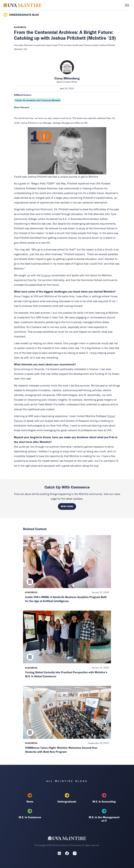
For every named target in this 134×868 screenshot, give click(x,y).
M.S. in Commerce (30, 814)
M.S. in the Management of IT (104, 816)
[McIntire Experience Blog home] (23, 5)
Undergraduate (67, 798)
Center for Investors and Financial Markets (38, 100)
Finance (46, 275)
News (30, 798)
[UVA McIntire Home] (67, 839)
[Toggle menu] (127, 5)
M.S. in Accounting (104, 798)
